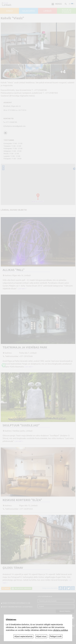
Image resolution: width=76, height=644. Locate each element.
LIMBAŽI (47, 11)
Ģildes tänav (13, 568)
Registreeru (65, 611)
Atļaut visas (41, 636)
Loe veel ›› (22, 289)
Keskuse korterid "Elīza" (22, 500)
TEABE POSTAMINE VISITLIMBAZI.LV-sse (16, 603)
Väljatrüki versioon (23, 588)
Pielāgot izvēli (56, 636)
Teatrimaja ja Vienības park (25, 347)
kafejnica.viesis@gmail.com (16, 126)
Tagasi (6, 588)
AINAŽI (10, 11)
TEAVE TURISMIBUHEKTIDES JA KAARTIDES (17, 607)
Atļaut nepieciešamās (23, 636)
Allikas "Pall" (14, 270)
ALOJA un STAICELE (67, 11)
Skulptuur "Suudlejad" (21, 425)
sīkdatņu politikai (60, 630)
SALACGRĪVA (29, 11)
